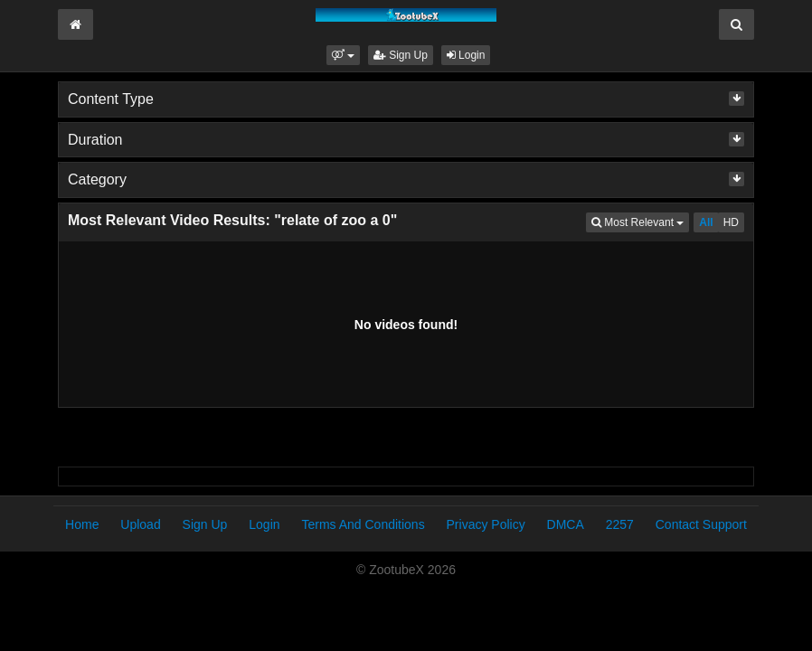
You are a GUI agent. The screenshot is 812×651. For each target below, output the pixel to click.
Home (82, 524)
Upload (140, 524)
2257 (620, 524)
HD (731, 222)
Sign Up (401, 55)
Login (466, 55)
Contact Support (701, 524)
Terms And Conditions (363, 524)
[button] (343, 55)
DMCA (566, 524)
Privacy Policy (486, 524)
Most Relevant (640, 221)
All (706, 222)
